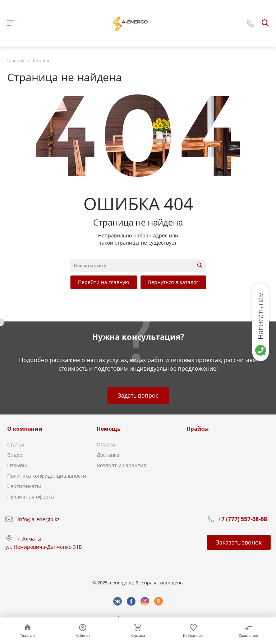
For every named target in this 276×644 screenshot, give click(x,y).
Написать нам (260, 316)
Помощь (109, 428)
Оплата (106, 444)
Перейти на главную (104, 282)
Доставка (108, 455)
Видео (15, 455)
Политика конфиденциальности (47, 476)
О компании (25, 428)
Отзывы (17, 465)
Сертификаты (24, 486)
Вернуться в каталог (173, 282)
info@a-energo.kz (39, 519)
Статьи (16, 444)
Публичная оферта (31, 497)
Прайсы (198, 428)
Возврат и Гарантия (121, 465)
